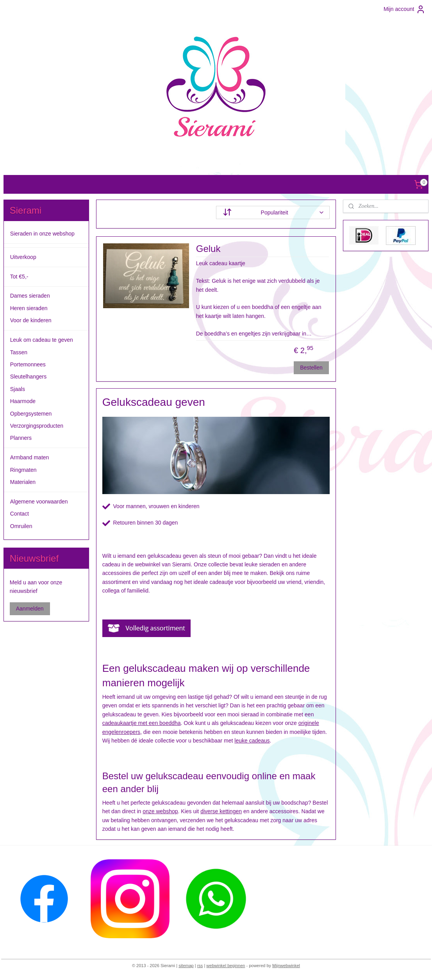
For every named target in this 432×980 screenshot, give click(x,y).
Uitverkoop (23, 257)
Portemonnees (28, 364)
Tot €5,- (19, 277)
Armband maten (30, 457)
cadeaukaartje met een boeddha (142, 723)
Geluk (208, 249)
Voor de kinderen (31, 320)
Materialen (23, 482)
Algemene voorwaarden (39, 502)
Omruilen (21, 526)
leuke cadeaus (252, 741)
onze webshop (160, 811)
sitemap (186, 966)
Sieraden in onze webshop (42, 234)
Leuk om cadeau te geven (42, 340)
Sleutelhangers (28, 377)
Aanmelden (30, 609)
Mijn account (404, 9)
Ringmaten (23, 470)
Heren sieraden (29, 308)
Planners (21, 438)
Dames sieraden (30, 296)
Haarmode (23, 401)
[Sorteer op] (273, 212)
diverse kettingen (221, 811)
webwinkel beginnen (226, 966)
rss (200, 966)
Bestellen (311, 368)
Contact (20, 514)
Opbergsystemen (31, 414)
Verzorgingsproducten (37, 426)
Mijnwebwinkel (286, 966)
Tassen (19, 352)
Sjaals (18, 389)
